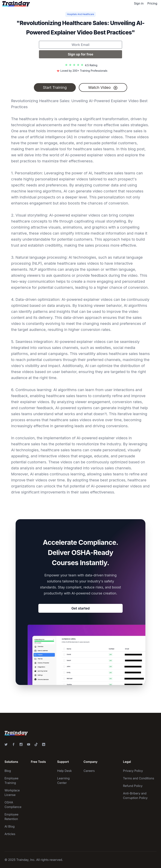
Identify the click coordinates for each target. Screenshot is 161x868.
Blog (8, 771)
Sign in (139, 3)
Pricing (152, 3)
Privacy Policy (133, 771)
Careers (89, 771)
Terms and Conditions (139, 778)
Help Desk (65, 771)
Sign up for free (80, 54)
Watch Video (103, 88)
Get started (80, 608)
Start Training (55, 87)
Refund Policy (133, 786)
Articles (10, 834)
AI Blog (10, 826)
